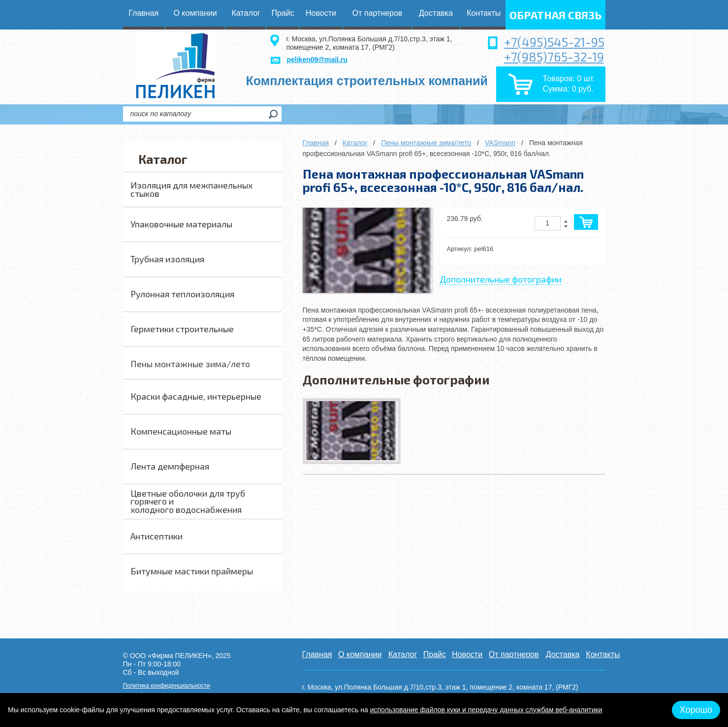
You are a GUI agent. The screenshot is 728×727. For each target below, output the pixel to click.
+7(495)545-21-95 (554, 42)
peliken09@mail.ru (317, 60)
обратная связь (555, 15)
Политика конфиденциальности (167, 686)
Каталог (355, 143)
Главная (316, 143)
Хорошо (696, 710)
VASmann (500, 143)
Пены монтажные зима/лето (426, 143)
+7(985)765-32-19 (554, 57)
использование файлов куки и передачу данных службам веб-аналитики (486, 710)
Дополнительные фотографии (501, 279)
